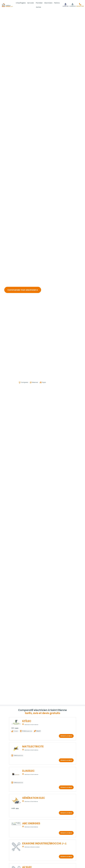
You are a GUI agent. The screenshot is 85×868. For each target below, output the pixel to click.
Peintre (57, 3)
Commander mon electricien (23, 290)
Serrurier (31, 3)
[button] (80, 5)
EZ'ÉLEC (27, 721)
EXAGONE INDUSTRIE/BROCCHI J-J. (44, 843)
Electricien (48, 3)
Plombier (39, 3)
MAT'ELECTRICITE (33, 747)
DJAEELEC (28, 771)
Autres (38, 7)
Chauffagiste (21, 3)
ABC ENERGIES (31, 823)
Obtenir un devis (66, 736)
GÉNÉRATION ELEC (34, 798)
